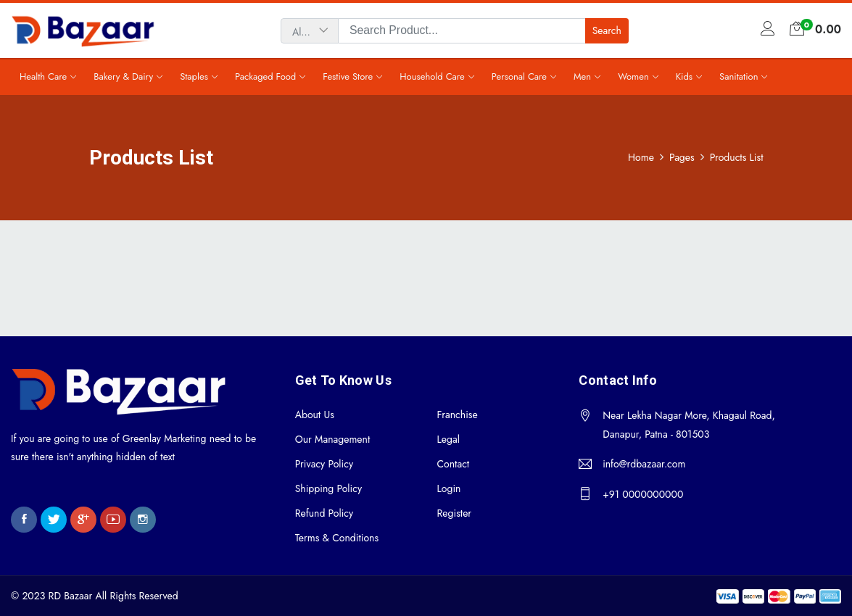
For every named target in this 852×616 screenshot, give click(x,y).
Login (448, 488)
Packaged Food (265, 76)
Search (607, 30)
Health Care (43, 76)
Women (633, 76)
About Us (315, 415)
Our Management (333, 439)
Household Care (432, 76)
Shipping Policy (328, 488)
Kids (684, 76)
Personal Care (519, 76)
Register (454, 513)
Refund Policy (324, 513)
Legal (448, 439)
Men (582, 76)
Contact (453, 464)
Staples (194, 76)
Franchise (457, 415)
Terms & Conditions (337, 538)
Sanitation (739, 76)
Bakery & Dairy (123, 76)
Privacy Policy (324, 464)
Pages (682, 157)
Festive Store (348, 76)
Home (641, 157)
